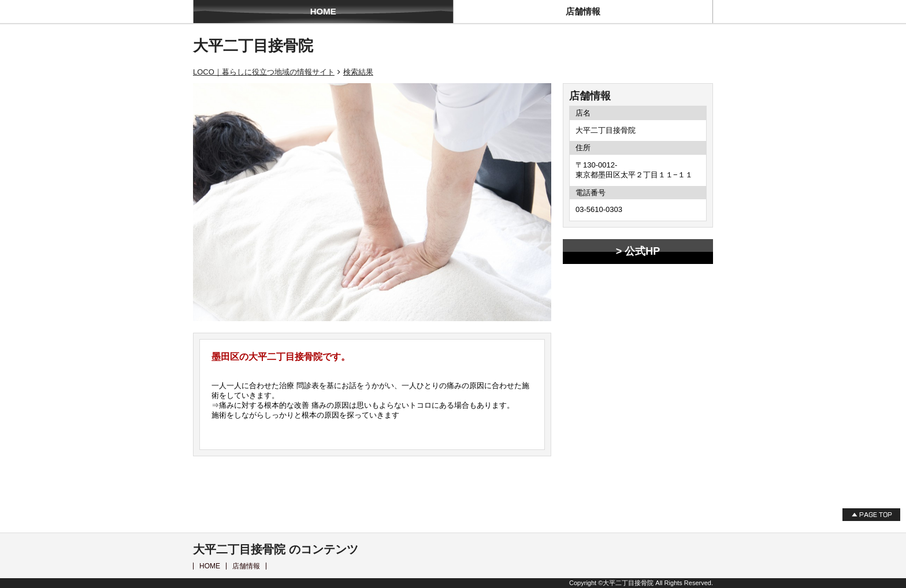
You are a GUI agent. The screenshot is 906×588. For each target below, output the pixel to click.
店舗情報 (583, 11)
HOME (323, 11)
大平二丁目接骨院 (253, 46)
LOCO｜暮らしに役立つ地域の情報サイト (264, 72)
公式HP (642, 251)
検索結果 (358, 72)
